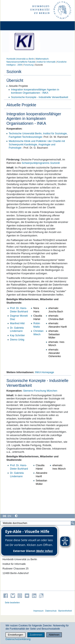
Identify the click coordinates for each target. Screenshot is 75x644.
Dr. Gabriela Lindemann (17, 329)
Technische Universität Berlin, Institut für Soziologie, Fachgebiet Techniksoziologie (38, 135)
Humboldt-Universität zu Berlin (20, 59)
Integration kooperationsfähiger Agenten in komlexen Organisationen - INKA (35, 91)
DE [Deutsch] (5, 516)
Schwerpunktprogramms (41, 163)
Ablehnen (54, 635)
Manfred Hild (17, 323)
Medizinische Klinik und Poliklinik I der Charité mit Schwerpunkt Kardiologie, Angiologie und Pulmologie (37, 144)
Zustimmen (36, 635)
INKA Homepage (44, 372)
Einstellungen (15, 635)
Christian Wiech (38, 333)
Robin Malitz (37, 325)
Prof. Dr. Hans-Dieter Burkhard (19, 310)
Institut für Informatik (46, 62)
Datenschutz (51, 611)
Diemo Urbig (17, 340)
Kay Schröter (17, 335)
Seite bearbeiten (12, 603)
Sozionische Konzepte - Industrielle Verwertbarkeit (39, 97)
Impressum (38, 611)
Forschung (29, 65)
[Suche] (73, 523)
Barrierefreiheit (65, 611)
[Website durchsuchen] (37, 523)
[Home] (14, 26)
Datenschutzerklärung (18, 639)
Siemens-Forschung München (40, 391)
